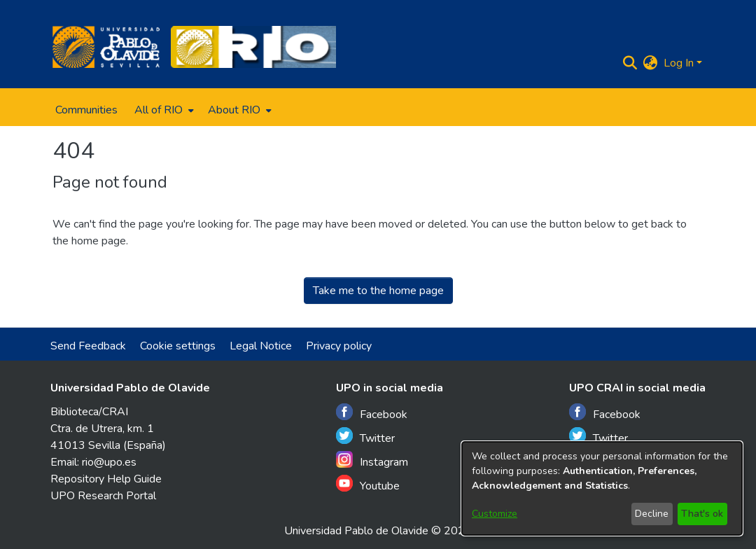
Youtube (368, 484)
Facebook (372, 413)
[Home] (106, 47)
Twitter (365, 437)
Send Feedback (88, 346)
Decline (652, 514)
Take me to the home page (378, 291)
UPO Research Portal (103, 496)
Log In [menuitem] (679, 63)
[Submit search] (630, 63)
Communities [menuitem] (86, 110)
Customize (495, 514)
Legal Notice (261, 346)
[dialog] (602, 488)
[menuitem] (163, 110)
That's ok (702, 514)
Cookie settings (178, 346)
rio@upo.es (109, 462)
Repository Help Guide (106, 479)
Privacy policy (339, 346)
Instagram (372, 460)
